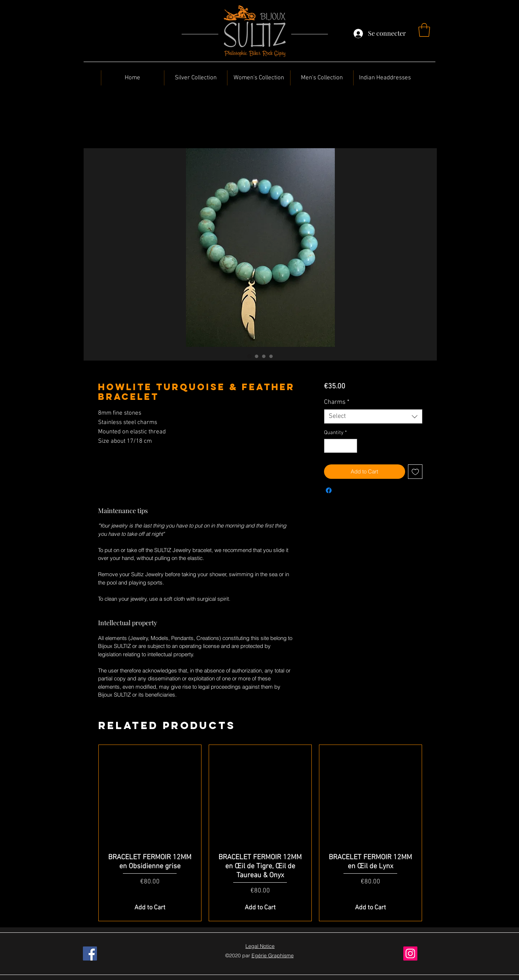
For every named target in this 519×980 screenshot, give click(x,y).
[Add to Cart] (150, 908)
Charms (337, 402)
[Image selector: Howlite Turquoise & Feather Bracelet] (249, 356)
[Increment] (351, 446)
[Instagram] (410, 953)
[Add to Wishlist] (415, 472)
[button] (424, 30)
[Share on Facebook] (329, 490)
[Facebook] (90, 953)
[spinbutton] (340, 446)
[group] (260, 833)
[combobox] (373, 416)
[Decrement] (330, 446)
